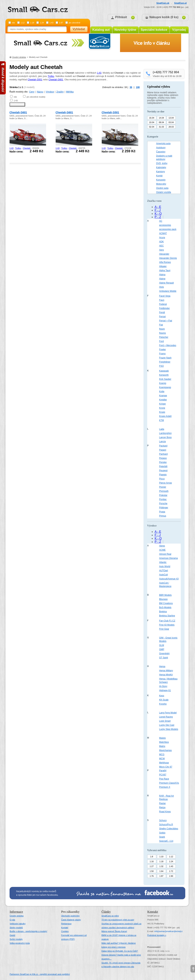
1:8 (152, 857)
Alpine (162, 279)
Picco (162, 479)
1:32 (161, 866)
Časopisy (161, 152)
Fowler (163, 350)
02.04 (152, 127)
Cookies (65, 931)
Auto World (165, 566)
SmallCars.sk (163, 3)
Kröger (163, 404)
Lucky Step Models (169, 729)
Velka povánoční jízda (20, 943)
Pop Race (164, 779)
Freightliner (165, 362)
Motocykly (161, 184)
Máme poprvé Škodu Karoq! (114, 931)
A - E (158, 207)
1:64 (161, 871)
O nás (12, 920)
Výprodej (179, 30)
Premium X (165, 787)
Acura (162, 238)
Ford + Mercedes (168, 345)
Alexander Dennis (168, 258)
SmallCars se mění (110, 916)
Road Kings (165, 812)
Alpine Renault (167, 283)
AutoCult (164, 575)
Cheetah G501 (35, 80)
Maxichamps (165, 750)
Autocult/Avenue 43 (169, 579)
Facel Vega (165, 296)
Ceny (32, 92)
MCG (162, 754)
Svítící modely (16, 939)
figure (162, 329)
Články (106, 912)
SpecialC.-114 (166, 841)
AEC (162, 246)
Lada (162, 429)
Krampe (163, 396)
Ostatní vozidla (164, 192)
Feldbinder (165, 308)
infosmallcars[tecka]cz (168, 931)
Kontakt (65, 928)
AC (161, 221)
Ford (162, 341)
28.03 (171, 127)
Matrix (162, 746)
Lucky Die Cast (167, 725)
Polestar (163, 495)
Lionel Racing (166, 717)
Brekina (163, 612)
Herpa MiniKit (166, 675)
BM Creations (166, 603)
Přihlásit (121, 17)
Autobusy (161, 148)
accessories (165, 225)
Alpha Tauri (165, 270)
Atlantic (163, 562)
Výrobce (50, 92)
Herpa (162, 666)
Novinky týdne (125, 30)
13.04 (171, 118)
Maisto (162, 738)
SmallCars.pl (180, 3)
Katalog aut (101, 30)
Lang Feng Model (168, 713)
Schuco (163, 820)
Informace (16, 912)
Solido (162, 833)
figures (163, 333)
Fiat (161, 325)
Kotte (162, 391)
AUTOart (164, 571)
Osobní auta (162, 188)
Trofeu (51, 76)
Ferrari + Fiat (166, 321)
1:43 (51, 23)
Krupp (162, 412)
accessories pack (168, 229)
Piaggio (163, 475)
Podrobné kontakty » (157, 935)
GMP (162, 649)
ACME (162, 550)
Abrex (162, 546)
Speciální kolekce (154, 30)
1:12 (23, 23)
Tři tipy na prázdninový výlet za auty (118, 920)
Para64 (163, 771)
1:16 (152, 861)
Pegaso (163, 458)
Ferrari (162, 317)
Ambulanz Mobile (168, 291)
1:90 (171, 876)
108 (138, 87)
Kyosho (163, 704)
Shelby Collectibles (169, 829)
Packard (163, 446)
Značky (60, 92)
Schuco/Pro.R (166, 825)
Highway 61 (165, 690)
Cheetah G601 (56, 80)
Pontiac (163, 499)
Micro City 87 (166, 767)
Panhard (163, 454)
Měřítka (70, 92)
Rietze (162, 807)
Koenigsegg (165, 387)
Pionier (163, 487)
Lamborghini (165, 433)
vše (13, 23)
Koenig (163, 383)
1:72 (171, 871)
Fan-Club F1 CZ (167, 621)
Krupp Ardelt (165, 416)
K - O (158, 214)
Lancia (162, 441)
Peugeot (163, 471)
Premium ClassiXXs (169, 783)
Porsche (163, 503)
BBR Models (165, 595)
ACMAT (163, 233)
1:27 (152, 866)
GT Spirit (164, 658)
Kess (162, 696)
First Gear (164, 629)
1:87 (61, 23)
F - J (158, 210)
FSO (162, 366)
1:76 (152, 876)
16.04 (152, 118)
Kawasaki (164, 371)
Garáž (13, 935)
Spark (162, 837)
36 (131, 87)
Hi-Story (163, 686)
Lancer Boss (165, 437)
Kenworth (164, 375)
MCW (162, 759)
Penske (163, 462)
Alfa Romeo (165, 262)
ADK (162, 242)
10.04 (152, 122)
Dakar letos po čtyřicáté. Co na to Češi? (120, 951)
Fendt (162, 312)
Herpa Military (166, 671)
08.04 (161, 122)
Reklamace (66, 924)
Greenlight (164, 654)
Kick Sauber (165, 379)
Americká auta (163, 143)
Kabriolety (161, 167)
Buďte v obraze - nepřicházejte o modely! (29, 931)
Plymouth (164, 491)
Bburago (163, 599)
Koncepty (161, 180)
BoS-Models (165, 607)
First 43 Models (167, 625)
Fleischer (164, 337)
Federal (163, 304)
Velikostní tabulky (18, 924)
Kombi (159, 176)
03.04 (171, 122)
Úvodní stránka (19, 57)
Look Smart (165, 721)
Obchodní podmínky (70, 916)
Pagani (163, 450)
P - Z (158, 217)
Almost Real (165, 554)
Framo (162, 354)
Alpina (162, 275)
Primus (163, 516)
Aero (162, 250)
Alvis (162, 287)
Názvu (40, 92)
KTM (162, 420)
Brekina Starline (167, 616)
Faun (162, 300)
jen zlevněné (75, 23)
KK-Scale (164, 700)
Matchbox (164, 742)
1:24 (42, 23)
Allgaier (163, 266)
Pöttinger (164, 508)
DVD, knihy (162, 163)
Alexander (164, 254)
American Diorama (168, 558)
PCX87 (163, 775)
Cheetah (27, 148)
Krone (162, 408)
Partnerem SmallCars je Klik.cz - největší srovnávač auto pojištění (40, 974)
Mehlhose (164, 763)
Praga (162, 512)
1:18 (32, 23)
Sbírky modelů (16, 928)
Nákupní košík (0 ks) (164, 17)
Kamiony (161, 172)
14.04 (161, 118)
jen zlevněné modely (36, 97)
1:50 (152, 871)
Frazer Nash (165, 358)
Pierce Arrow (166, 483)
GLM (162, 645)
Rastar (162, 803)
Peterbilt (163, 466)
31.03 (161, 127)
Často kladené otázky (71, 920)
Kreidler (163, 400)
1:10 (161, 857)
